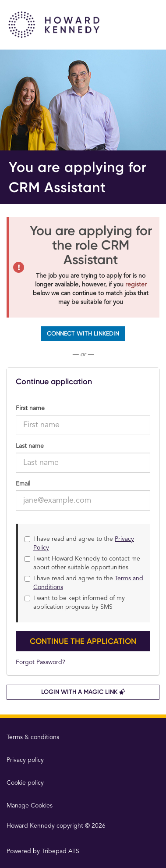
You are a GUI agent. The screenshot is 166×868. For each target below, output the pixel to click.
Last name (30, 446)
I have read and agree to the (79, 543)
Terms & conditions (33, 737)
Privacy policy (25, 760)
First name (30, 408)
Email (23, 484)
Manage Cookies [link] (30, 806)
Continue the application (83, 641)
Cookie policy (25, 783)
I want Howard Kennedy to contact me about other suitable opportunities (82, 563)
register (136, 285)
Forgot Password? (41, 662)
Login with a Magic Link (83, 692)
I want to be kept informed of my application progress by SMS (75, 603)
